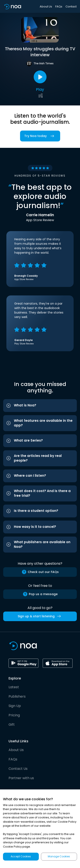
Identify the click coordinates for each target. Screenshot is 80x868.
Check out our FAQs (40, 572)
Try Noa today (40, 136)
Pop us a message (40, 594)
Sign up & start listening (40, 616)
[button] (40, 406)
